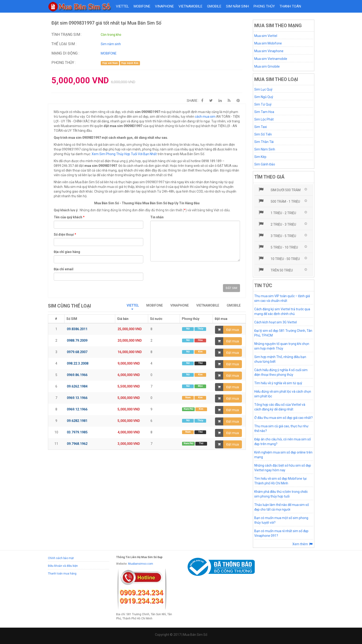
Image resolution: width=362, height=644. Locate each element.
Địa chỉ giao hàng (67, 252)
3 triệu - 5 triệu (277, 235)
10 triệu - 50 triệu (279, 258)
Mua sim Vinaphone (269, 51)
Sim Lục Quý (263, 89)
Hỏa (200, 340)
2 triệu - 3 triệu (277, 224)
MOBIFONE (142, 6)
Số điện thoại (65, 234)
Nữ (188, 329)
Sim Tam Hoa (264, 112)
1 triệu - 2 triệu (277, 212)
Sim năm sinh (237, 6)
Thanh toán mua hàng (62, 574)
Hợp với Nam (110, 63)
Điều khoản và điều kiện (63, 566)
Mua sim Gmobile (267, 66)
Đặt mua (233, 330)
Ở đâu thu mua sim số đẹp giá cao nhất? (283, 418)
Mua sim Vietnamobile (271, 59)
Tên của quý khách (69, 217)
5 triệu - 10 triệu (278, 247)
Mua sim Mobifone (268, 43)
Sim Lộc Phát (264, 119)
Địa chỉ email (64, 269)
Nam (188, 397)
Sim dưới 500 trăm (279, 190)
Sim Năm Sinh (265, 149)
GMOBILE (214, 6)
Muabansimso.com (141, 564)
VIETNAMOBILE (190, 6)
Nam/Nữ (188, 409)
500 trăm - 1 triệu (279, 201)
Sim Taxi (261, 127)
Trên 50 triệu (275, 270)
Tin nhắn (157, 217)
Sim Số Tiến (263, 134)
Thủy (200, 329)
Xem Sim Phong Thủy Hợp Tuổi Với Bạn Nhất (124, 154)
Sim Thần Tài (264, 142)
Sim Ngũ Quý (264, 97)
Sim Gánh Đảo (265, 164)
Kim (200, 352)
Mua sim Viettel (266, 36)
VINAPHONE (164, 6)
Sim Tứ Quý (263, 104)
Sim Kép (260, 157)
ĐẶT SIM (231, 288)
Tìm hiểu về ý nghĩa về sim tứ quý (278, 383)
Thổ (200, 363)
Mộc (200, 386)
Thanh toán (290, 6)
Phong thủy (264, 6)
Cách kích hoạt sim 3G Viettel (276, 322)
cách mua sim (205, 117)
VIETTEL (122, 6)
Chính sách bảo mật (61, 558)
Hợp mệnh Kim (130, 63)
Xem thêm (303, 544)
